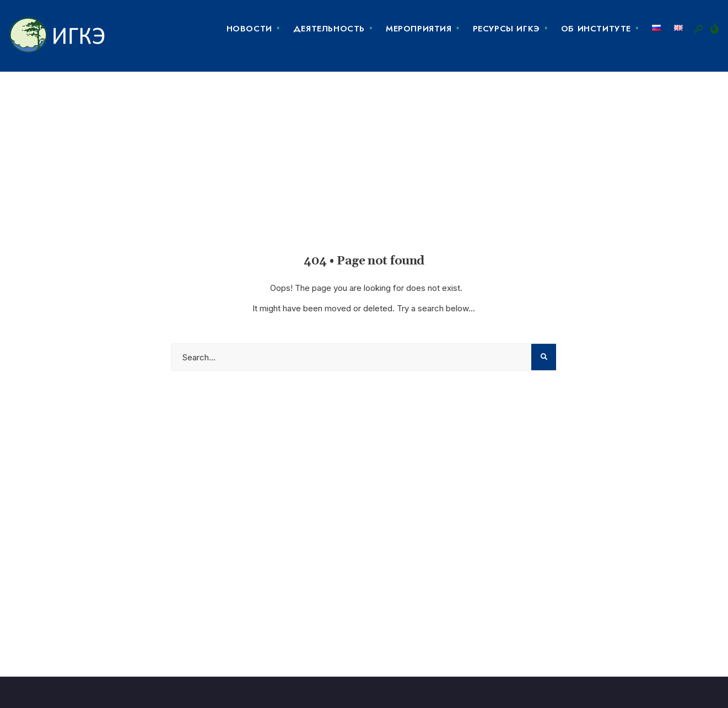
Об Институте (596, 29)
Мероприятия (419, 29)
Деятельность (329, 29)
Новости (249, 29)
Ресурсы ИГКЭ (506, 29)
